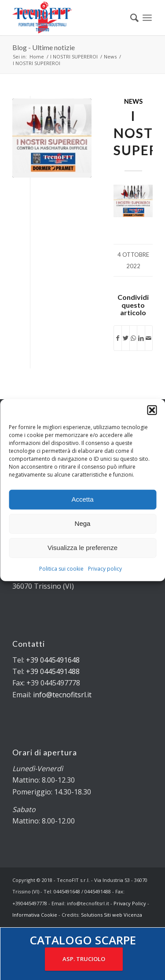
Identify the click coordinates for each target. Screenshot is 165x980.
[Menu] (147, 18)
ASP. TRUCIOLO (84, 959)
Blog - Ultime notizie (44, 47)
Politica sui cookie (61, 568)
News (133, 101)
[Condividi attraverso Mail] (149, 338)
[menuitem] (130, 18)
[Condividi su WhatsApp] (133, 338)
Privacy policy (105, 568)
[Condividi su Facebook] (118, 338)
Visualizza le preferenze (82, 548)
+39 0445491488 (53, 671)
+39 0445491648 (53, 660)
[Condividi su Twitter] (125, 338)
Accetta (82, 499)
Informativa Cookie (35, 915)
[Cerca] (130, 18)
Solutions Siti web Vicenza (112, 915)
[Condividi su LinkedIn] (141, 338)
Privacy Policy (130, 903)
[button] (152, 410)
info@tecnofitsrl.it (62, 695)
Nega (83, 523)
